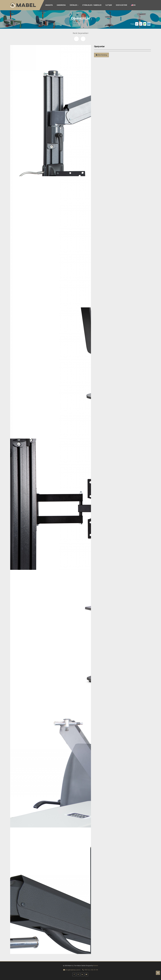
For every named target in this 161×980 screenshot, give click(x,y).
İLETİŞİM (109, 5)
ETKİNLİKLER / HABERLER (92, 5)
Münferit (96, 966)
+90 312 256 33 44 (90, 970)
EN (133, 5)
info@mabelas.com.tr (72, 970)
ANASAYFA (49, 5)
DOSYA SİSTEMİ (121, 5)
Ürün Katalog (101, 55)
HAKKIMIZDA (61, 5)
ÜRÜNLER (74, 5)
